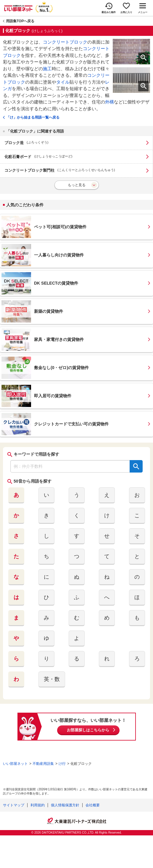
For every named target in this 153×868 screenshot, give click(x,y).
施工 (47, 69)
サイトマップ (14, 805)
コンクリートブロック (65, 42)
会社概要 (93, 805)
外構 (109, 102)
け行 (62, 764)
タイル (63, 82)
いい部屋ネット (15, 764)
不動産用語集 (43, 764)
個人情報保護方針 (65, 805)
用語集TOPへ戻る (20, 21)
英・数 (52, 679)
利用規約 (38, 805)
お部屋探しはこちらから (88, 730)
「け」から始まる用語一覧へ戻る (33, 117)
